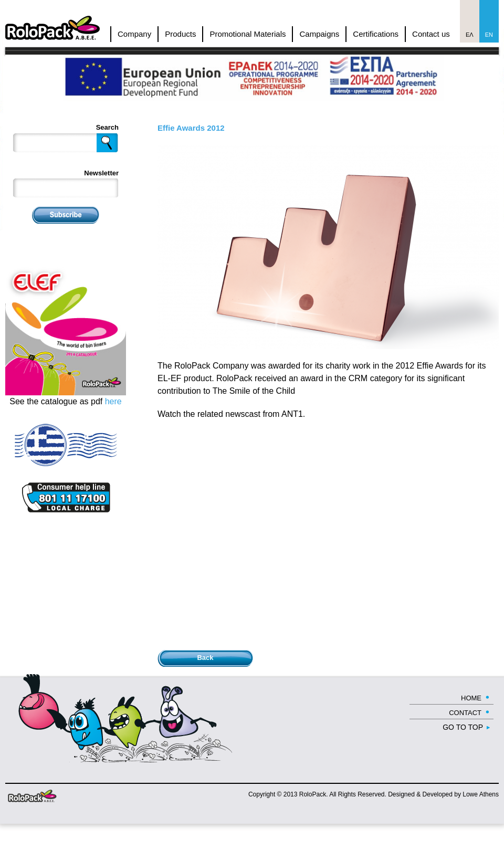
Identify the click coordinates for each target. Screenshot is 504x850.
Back (205, 658)
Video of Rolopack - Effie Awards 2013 (325, 533)
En (489, 35)
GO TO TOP (463, 727)
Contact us (431, 34)
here (113, 401)
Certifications (376, 34)
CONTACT (465, 713)
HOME (471, 698)
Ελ (470, 35)
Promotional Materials (248, 34)
